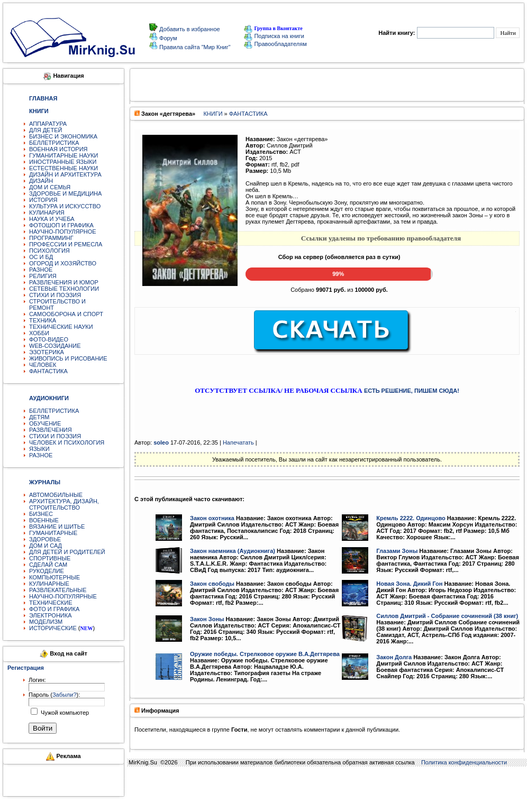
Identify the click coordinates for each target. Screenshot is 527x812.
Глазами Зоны (397, 551)
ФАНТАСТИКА (48, 371)
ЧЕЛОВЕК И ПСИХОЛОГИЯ (67, 442)
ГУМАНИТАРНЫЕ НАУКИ (64, 155)
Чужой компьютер (64, 713)
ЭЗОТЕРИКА (47, 352)
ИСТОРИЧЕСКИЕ (53, 628)
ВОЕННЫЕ (44, 520)
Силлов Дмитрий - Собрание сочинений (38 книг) (447, 616)
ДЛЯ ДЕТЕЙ (46, 130)
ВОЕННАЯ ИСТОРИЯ (58, 149)
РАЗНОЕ (41, 270)
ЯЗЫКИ (39, 449)
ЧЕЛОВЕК (43, 365)
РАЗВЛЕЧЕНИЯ (51, 430)
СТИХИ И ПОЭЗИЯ (55, 295)
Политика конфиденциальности (464, 762)
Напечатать (238, 442)
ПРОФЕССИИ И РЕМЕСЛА (66, 244)
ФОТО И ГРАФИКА (54, 609)
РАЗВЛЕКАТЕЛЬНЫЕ (58, 590)
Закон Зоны (207, 619)
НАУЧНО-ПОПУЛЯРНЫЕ (63, 596)
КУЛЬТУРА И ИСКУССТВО (65, 206)
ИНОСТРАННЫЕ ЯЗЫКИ (63, 162)
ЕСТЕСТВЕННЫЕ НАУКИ (63, 168)
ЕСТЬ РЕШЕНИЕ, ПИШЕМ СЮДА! (412, 391)
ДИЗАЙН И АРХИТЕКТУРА (65, 174)
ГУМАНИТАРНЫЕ (53, 533)
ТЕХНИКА (43, 320)
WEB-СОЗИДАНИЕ (55, 346)
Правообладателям (275, 44)
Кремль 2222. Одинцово (411, 518)
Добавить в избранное (189, 29)
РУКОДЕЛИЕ (47, 571)
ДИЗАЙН (41, 181)
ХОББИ (39, 333)
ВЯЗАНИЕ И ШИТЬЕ (57, 527)
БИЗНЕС (41, 514)
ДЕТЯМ (39, 417)
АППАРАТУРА (48, 124)
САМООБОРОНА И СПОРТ (66, 314)
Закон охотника (212, 518)
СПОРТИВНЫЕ (50, 558)
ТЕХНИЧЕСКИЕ (51, 603)
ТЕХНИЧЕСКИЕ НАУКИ (61, 327)
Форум (167, 38)
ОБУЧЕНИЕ (45, 423)
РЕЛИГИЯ (43, 276)
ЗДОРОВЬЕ (45, 539)
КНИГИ (213, 114)
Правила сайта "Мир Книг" (194, 47)
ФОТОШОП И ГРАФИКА (61, 225)
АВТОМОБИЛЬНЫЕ (56, 495)
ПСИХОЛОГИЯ (49, 251)
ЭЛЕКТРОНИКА (50, 615)
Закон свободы (212, 584)
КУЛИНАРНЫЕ (49, 584)
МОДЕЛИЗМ (46, 622)
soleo (161, 442)
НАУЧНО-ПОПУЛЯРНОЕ (63, 232)
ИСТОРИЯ (43, 200)
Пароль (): (54, 695)
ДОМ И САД (46, 546)
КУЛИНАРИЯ (47, 213)
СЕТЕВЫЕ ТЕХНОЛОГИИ (64, 289)
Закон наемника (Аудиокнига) (233, 551)
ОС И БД (41, 257)
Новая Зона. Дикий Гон (409, 584)
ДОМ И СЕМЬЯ (50, 187)
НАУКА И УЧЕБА (52, 219)
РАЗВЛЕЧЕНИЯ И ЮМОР (64, 282)
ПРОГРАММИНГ (51, 238)
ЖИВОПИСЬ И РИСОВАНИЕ (68, 358)
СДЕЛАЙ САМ (48, 565)
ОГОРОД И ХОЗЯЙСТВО (63, 263)
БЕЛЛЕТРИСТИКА (54, 143)
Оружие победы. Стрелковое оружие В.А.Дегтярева (265, 654)
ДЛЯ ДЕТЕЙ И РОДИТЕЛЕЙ (67, 552)
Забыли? (65, 695)
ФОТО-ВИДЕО (49, 339)
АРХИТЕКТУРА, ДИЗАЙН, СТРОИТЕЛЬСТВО (64, 504)
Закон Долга (394, 657)
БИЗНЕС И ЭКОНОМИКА (63, 136)
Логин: (37, 680)
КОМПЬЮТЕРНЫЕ (54, 577)
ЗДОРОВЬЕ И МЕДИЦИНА (65, 193)
